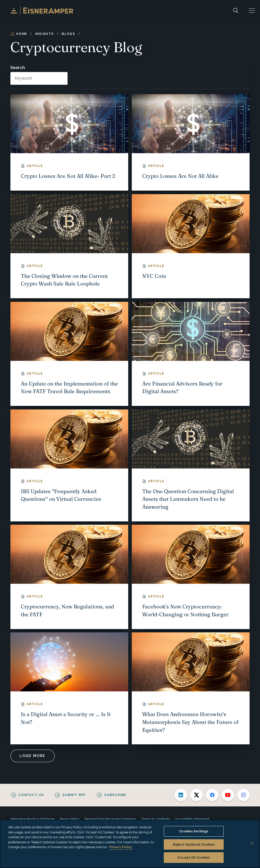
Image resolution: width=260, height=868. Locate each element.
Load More (32, 756)
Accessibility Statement (192, 819)
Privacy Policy (70, 819)
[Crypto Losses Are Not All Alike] (191, 142)
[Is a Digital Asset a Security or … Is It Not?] (69, 688)
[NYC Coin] (191, 246)
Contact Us (31, 795)
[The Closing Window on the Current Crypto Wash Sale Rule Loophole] (69, 246)
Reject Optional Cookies (194, 844)
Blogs (68, 34)
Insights (44, 34)
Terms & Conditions (156, 819)
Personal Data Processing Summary (110, 819)
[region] (130, 844)
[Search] (236, 11)
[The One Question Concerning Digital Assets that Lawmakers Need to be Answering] (191, 465)
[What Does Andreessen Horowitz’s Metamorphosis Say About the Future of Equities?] (191, 688)
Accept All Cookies (194, 857)
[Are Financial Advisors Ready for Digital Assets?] (191, 354)
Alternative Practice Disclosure (32, 819)
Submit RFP (74, 795)
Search (18, 68)
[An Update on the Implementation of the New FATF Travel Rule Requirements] (69, 354)
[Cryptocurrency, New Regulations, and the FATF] (69, 577)
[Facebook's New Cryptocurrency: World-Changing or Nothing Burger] (191, 577)
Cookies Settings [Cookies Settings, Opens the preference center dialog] (194, 831)
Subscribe (115, 795)
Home (19, 34)
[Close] (252, 843)
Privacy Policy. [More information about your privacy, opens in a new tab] (121, 847)
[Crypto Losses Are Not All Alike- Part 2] (69, 142)
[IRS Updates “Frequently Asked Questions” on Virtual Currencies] (69, 465)
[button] (252, 11)
